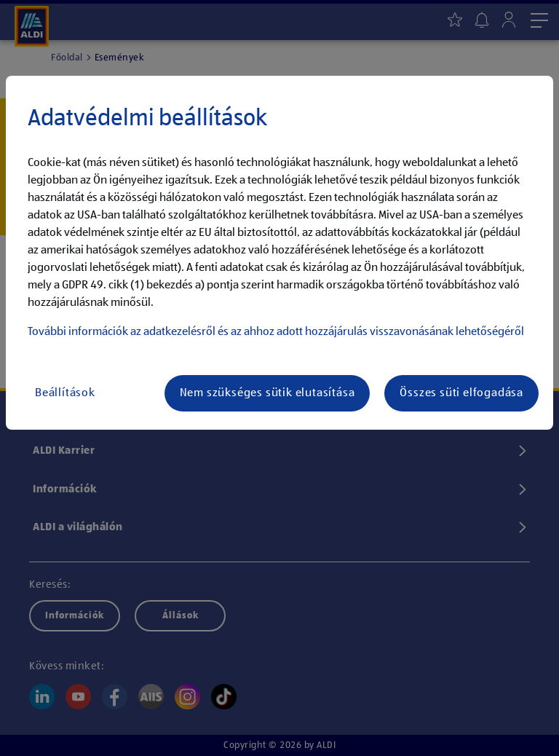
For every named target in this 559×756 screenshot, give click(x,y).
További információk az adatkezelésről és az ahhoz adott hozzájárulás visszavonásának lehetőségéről (276, 332)
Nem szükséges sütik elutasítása (267, 393)
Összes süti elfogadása (461, 393)
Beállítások (65, 393)
